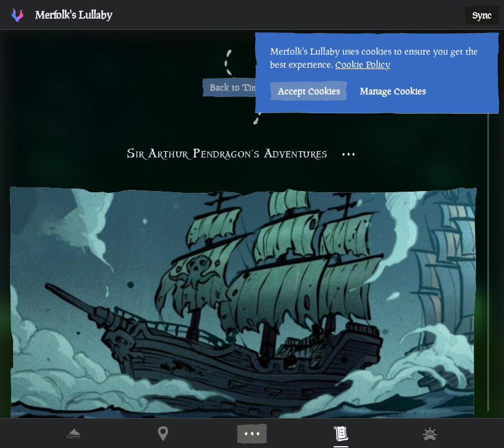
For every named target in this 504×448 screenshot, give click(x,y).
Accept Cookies (309, 91)
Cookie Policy (363, 64)
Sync (482, 15)
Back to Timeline (243, 87)
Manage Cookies (393, 91)
